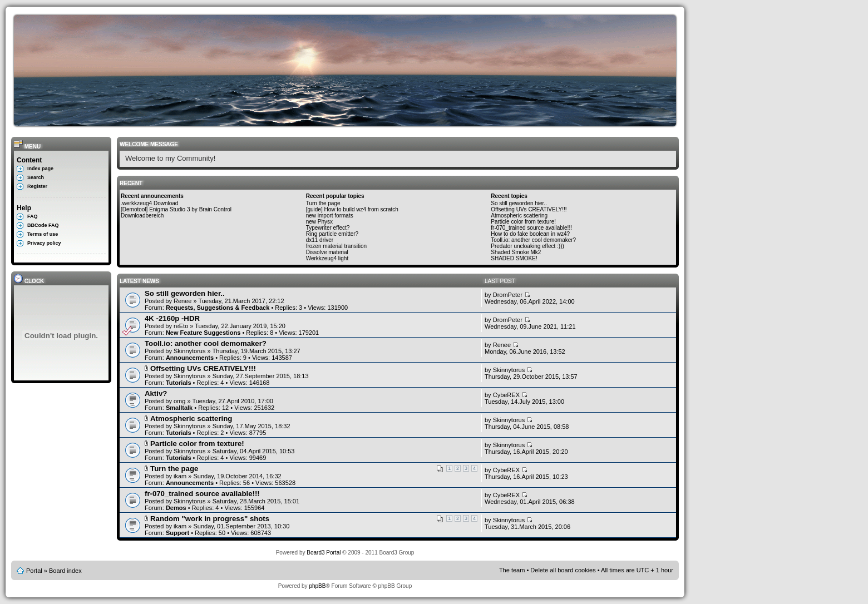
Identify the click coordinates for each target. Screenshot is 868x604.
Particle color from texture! (523, 222)
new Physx (319, 222)
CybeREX (506, 395)
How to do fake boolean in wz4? (530, 234)
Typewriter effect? (328, 228)
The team (512, 570)
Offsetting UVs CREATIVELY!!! (529, 209)
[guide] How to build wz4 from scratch (352, 209)
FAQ (33, 216)
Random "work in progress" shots (210, 519)
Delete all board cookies (563, 570)
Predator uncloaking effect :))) (527, 246)
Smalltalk (179, 408)
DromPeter (508, 295)
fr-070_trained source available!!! (531, 228)
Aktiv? (156, 393)
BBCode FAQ (43, 225)
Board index (65, 571)
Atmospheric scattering (519, 216)
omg (179, 401)
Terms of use (43, 234)
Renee (183, 301)
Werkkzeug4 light (327, 258)
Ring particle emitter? (332, 234)
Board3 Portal (324, 553)
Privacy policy (44, 243)
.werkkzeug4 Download (149, 203)
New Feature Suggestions (203, 333)
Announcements (190, 358)
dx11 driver (320, 240)
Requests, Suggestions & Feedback (218, 308)
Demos (176, 508)
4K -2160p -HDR (172, 318)
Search (36, 177)
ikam (180, 476)
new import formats (330, 216)
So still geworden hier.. (519, 203)
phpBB (317, 586)
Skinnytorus (189, 351)
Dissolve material (327, 252)
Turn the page (323, 203)
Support (177, 533)
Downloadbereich (142, 216)
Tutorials (179, 383)
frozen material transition (337, 246)
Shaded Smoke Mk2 (516, 252)
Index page (40, 169)
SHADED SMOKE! (514, 258)
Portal (34, 571)
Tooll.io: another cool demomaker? (533, 240)
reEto (181, 326)
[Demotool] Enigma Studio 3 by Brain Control (176, 209)
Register (37, 186)
